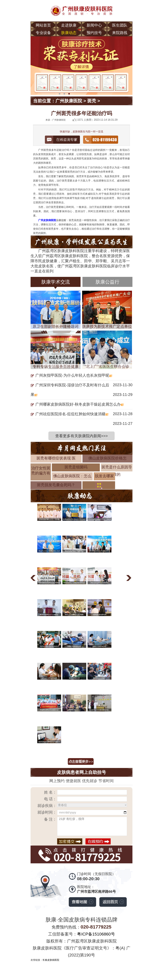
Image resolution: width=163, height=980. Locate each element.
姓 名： (50, 792)
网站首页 (43, 25)
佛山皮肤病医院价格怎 (107, 458)
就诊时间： (47, 812)
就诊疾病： (47, 806)
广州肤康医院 (69, 101)
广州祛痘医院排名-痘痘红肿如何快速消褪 (70, 414)
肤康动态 (69, 33)
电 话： (50, 799)
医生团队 (120, 25)
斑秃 (92, 101)
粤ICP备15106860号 (96, 934)
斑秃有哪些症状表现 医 (56, 458)
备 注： (50, 819)
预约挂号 (94, 33)
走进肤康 (69, 25)
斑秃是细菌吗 (76, 467)
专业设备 (43, 33)
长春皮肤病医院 (51, 960)
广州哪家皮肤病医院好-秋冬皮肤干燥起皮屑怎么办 (78, 404)
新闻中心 (94, 25)
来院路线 (120, 33)
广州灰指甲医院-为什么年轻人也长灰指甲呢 (72, 375)
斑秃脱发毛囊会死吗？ (56, 485)
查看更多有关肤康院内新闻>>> (81, 436)
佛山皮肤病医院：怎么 (72, 476)
